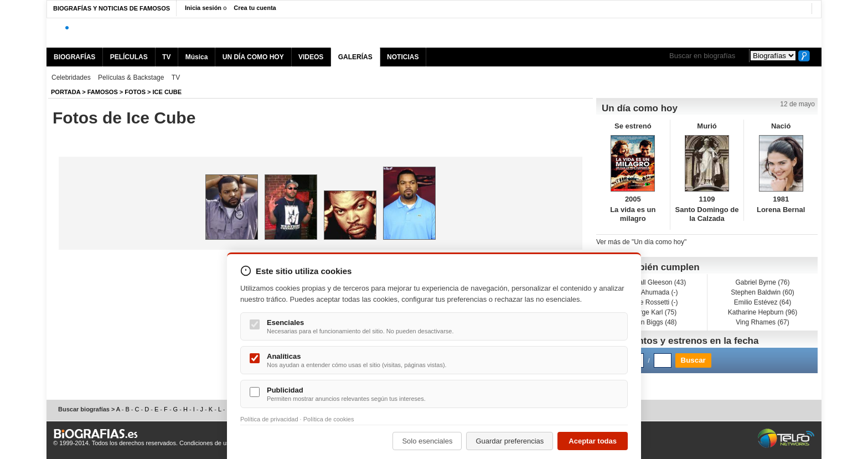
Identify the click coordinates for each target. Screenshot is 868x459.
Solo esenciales (427, 441)
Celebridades (71, 78)
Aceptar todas (593, 441)
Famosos (103, 92)
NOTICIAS (403, 57)
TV (166, 57)
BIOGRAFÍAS (74, 57)
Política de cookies (329, 419)
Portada (66, 92)
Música (197, 57)
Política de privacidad (269, 419)
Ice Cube (167, 92)
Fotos (135, 92)
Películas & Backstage (131, 78)
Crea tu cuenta (255, 8)
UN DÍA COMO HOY (253, 57)
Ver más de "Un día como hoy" (641, 242)
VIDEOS (311, 57)
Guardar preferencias (510, 441)
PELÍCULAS (129, 57)
